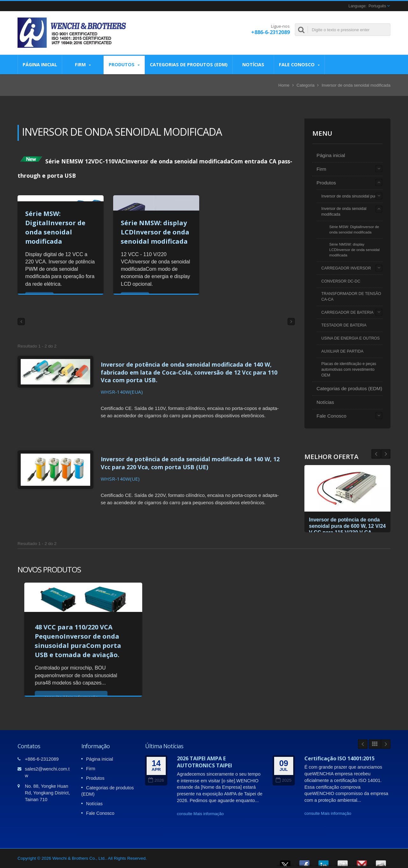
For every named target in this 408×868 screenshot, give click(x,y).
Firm (83, 65)
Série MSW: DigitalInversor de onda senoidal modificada (354, 229)
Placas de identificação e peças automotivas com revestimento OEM (349, 369)
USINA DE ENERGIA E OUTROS (350, 338)
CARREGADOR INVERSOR (346, 268)
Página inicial (40, 64)
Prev (386, 454)
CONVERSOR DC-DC (341, 281)
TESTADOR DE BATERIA (344, 325)
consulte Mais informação (200, 812)
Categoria (305, 85)
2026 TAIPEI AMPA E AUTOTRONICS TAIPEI (204, 760)
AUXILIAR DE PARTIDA (342, 351)
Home (284, 85)
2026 (156, 779)
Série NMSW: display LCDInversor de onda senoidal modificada (155, 232)
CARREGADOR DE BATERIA (347, 312)
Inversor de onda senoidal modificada (344, 212)
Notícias (253, 64)
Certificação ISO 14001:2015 (339, 757)
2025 (284, 779)
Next (376, 454)
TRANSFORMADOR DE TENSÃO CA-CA (351, 297)
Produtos (124, 65)
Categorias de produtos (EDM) (189, 64)
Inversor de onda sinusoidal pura (350, 196)
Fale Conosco (299, 65)
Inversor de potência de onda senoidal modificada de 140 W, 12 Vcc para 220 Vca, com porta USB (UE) (192, 458)
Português (377, 6)
